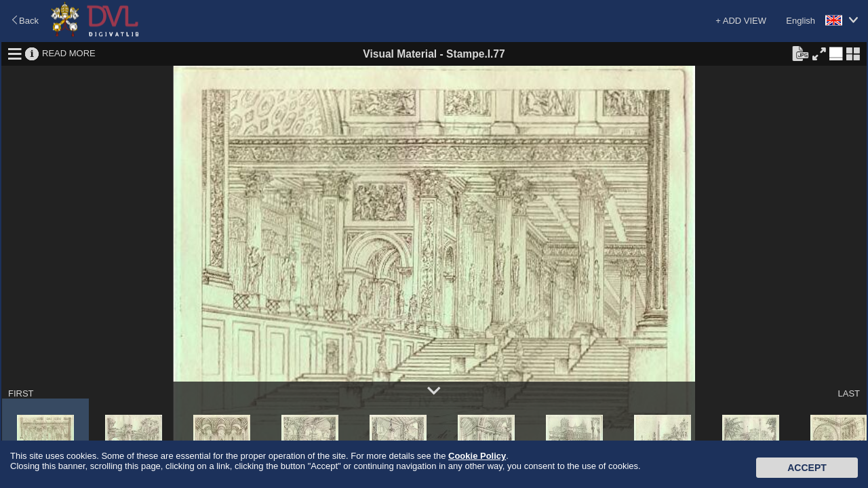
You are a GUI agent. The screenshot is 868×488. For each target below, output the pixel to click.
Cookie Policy (477, 456)
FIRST (21, 393)
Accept (807, 468)
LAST (849, 393)
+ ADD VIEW (741, 21)
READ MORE (69, 53)
